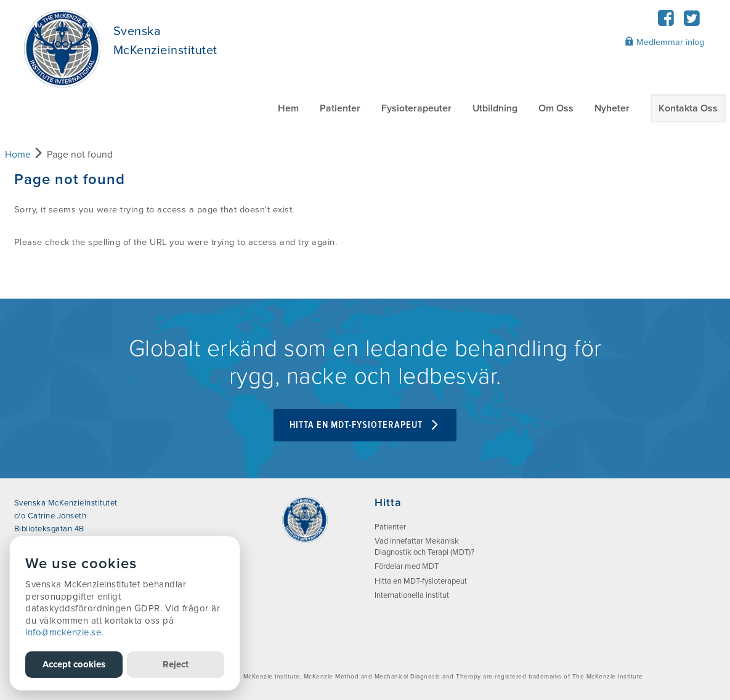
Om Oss (556, 108)
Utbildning (495, 108)
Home (18, 155)
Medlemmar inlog (664, 42)
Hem (288, 108)
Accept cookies (74, 664)
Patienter (340, 108)
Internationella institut (412, 595)
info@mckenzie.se (63, 632)
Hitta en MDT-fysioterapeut (365, 425)
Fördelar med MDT (407, 566)
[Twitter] (692, 22)
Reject (176, 664)
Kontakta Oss (688, 108)
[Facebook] (666, 22)
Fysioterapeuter (416, 108)
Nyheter (612, 108)
